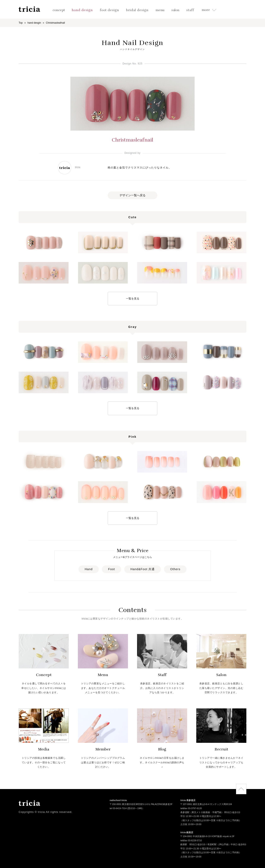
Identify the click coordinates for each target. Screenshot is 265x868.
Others (175, 569)
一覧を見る (133, 299)
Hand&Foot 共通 (143, 569)
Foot (111, 569)
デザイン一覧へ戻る (132, 195)
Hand (89, 569)
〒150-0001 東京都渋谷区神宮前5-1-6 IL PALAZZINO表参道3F (141, 805)
